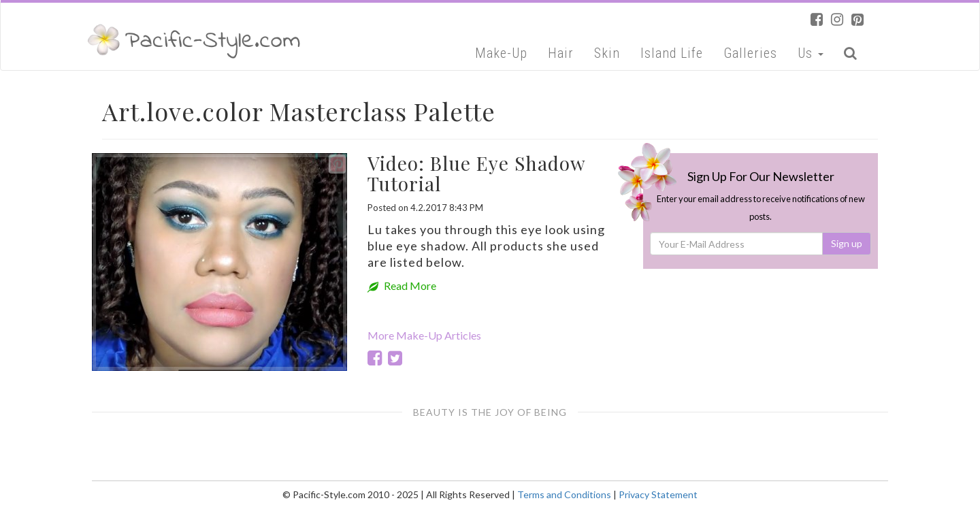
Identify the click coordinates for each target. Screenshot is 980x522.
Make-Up (501, 53)
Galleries (750, 53)
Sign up (847, 243)
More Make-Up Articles (424, 335)
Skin (607, 53)
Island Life (672, 53)
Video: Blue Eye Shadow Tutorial (476, 174)
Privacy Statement (658, 494)
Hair (561, 53)
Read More (402, 286)
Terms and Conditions (564, 494)
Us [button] (811, 53)
